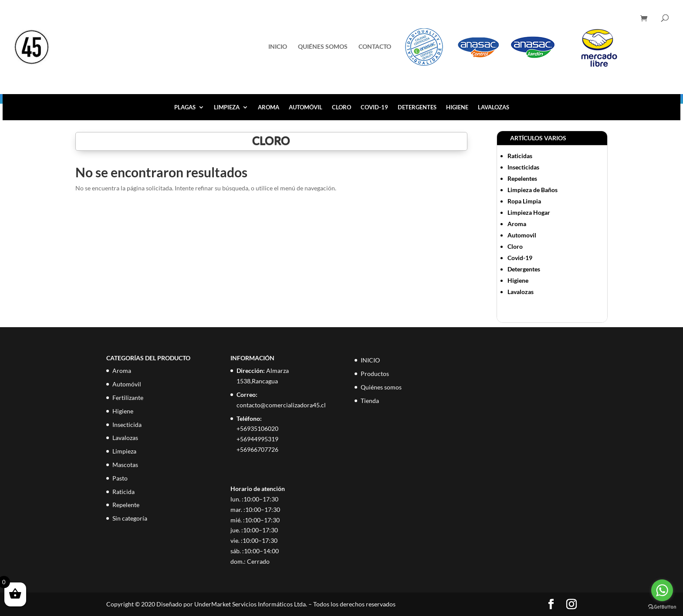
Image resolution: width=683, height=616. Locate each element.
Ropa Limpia (524, 201)
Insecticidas (523, 167)
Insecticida (127, 425)
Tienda (370, 401)
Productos (375, 374)
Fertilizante (128, 398)
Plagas (185, 107)
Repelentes (522, 178)
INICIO (278, 47)
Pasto (120, 478)
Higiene (457, 107)
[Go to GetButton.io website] (662, 607)
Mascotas (125, 465)
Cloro (341, 107)
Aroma (269, 107)
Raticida (123, 492)
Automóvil (306, 107)
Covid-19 (374, 107)
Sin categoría (130, 518)
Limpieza (227, 107)
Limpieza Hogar (529, 212)
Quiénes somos (323, 47)
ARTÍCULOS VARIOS (538, 138)
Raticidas (520, 156)
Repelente (126, 505)
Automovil (522, 235)
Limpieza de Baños (533, 190)
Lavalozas (494, 107)
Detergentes (417, 107)
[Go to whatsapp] (662, 590)
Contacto (375, 47)
